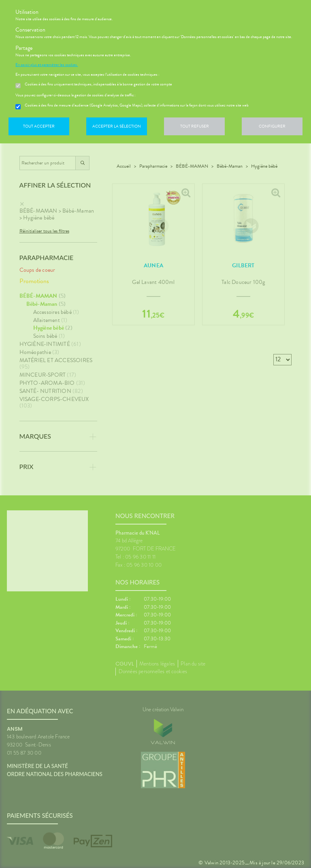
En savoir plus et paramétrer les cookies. (47, 65)
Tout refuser (195, 126)
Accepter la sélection (117, 126)
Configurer (272, 126)
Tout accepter (39, 126)
